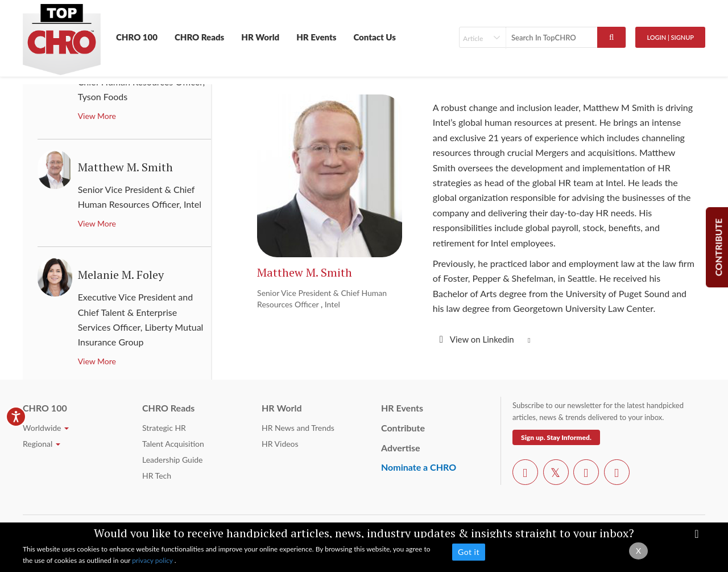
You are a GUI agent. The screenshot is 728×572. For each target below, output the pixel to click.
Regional (42, 444)
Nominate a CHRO (419, 467)
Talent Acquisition (173, 444)
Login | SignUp (670, 37)
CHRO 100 (137, 37)
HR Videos (280, 444)
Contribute (403, 428)
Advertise (401, 448)
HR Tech (157, 476)
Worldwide (46, 428)
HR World (260, 37)
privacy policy (153, 560)
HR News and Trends (298, 428)
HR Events (316, 37)
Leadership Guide (172, 460)
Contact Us (375, 37)
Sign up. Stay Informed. (556, 437)
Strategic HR (164, 428)
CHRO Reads (199, 37)
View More (97, 116)
